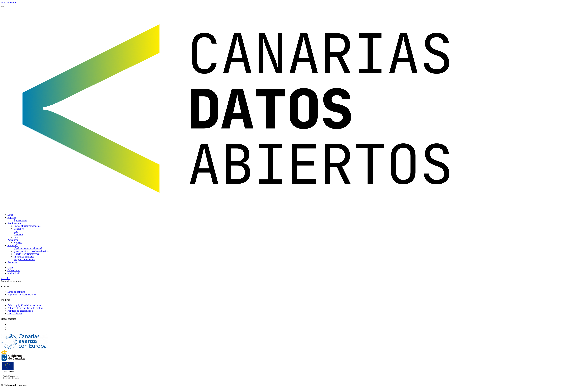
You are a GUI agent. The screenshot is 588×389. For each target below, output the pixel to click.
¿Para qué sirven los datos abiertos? (31, 251)
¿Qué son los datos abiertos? (28, 248)
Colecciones (14, 270)
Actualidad (13, 240)
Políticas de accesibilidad (20, 311)
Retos (16, 237)
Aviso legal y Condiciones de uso (24, 305)
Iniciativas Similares (24, 257)
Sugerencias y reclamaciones (22, 295)
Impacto (12, 218)
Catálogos (19, 229)
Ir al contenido (8, 3)
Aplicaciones (20, 220)
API (16, 231)
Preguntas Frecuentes (24, 259)
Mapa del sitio (15, 314)
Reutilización (14, 223)
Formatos (18, 234)
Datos (10, 215)
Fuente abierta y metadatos (27, 226)
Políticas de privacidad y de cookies (25, 308)
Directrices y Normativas (26, 254)
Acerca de (12, 262)
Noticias (18, 243)
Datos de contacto (16, 292)
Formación (13, 245)
